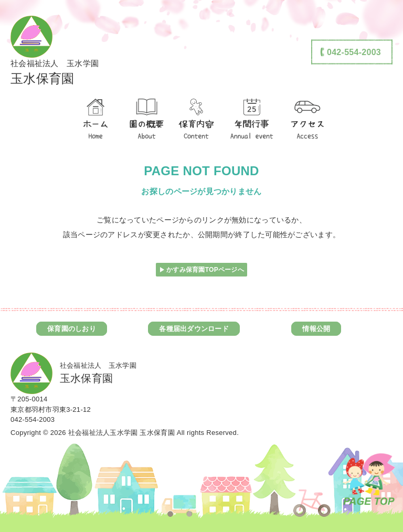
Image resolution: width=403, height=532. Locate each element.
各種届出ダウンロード (194, 329)
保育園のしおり (72, 329)
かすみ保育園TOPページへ (205, 270)
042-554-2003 (33, 419)
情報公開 (316, 329)
